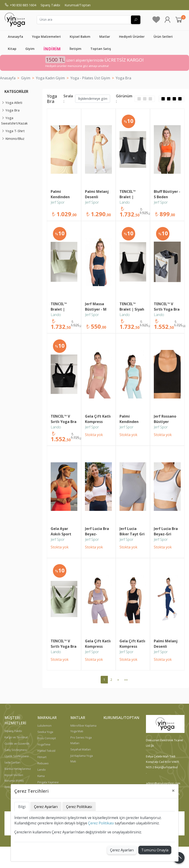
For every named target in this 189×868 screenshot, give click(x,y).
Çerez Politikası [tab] (79, 807)
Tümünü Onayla (155, 850)
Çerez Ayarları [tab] (46, 807)
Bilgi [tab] (22, 807)
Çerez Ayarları (122, 850)
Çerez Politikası (101, 823)
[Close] (173, 790)
